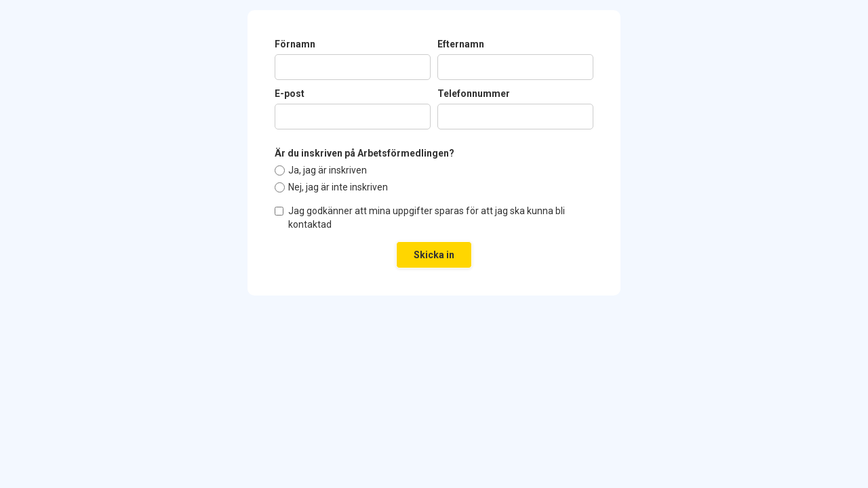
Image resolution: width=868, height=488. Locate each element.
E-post (290, 94)
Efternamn (461, 44)
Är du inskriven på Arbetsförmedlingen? (364, 153)
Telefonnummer (474, 94)
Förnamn (295, 44)
